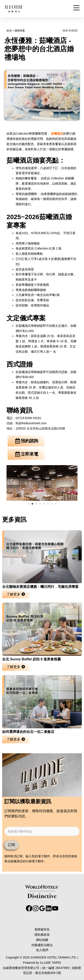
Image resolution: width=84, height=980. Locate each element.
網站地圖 (42, 940)
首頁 (9, 31)
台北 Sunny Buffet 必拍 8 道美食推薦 (31, 659)
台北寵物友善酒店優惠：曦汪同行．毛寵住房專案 (40, 587)
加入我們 (42, 950)
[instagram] (36, 908)
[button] (11, 481)
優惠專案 (20, 31)
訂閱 (12, 845)
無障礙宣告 (42, 929)
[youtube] (55, 908)
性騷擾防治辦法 (42, 945)
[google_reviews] (42, 908)
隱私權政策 (42, 935)
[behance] (49, 908)
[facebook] (29, 908)
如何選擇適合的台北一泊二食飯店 (28, 732)
